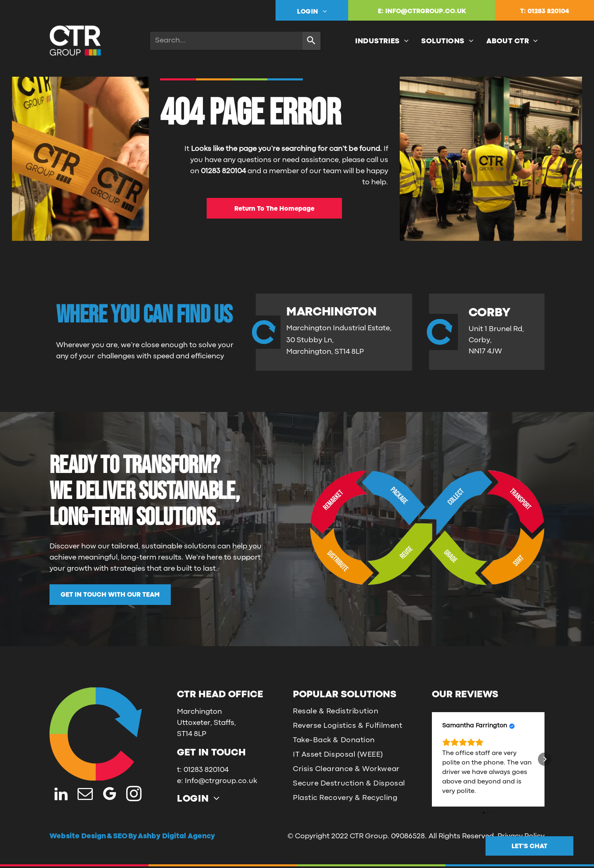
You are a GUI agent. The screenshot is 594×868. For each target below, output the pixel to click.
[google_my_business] (110, 795)
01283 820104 (548, 12)
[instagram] (134, 795)
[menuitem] (312, 11)
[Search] (311, 41)
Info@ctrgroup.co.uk (221, 781)
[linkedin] (61, 795)
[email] (85, 795)
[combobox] (226, 41)
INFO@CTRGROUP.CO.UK (426, 12)
